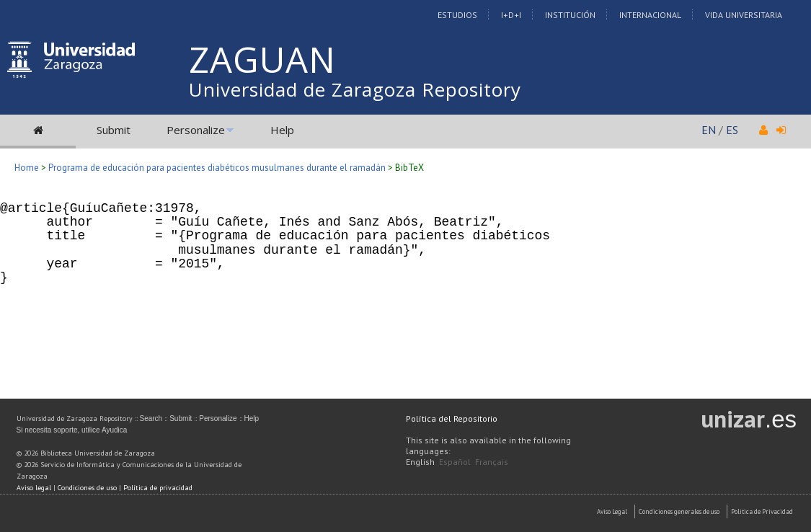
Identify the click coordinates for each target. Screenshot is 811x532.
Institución (570, 15)
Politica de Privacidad (762, 511)
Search (151, 418)
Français (492, 462)
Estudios (457, 15)
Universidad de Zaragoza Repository (355, 89)
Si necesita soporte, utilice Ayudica (72, 430)
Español (455, 462)
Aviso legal (34, 488)
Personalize (196, 130)
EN (709, 130)
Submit (114, 130)
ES (732, 130)
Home (27, 168)
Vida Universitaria (744, 15)
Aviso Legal (612, 511)
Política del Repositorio (452, 418)
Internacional (650, 15)
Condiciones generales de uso (679, 511)
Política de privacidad (158, 488)
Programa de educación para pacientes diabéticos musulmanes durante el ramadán (217, 168)
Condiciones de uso (87, 488)
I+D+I (511, 15)
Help (282, 130)
